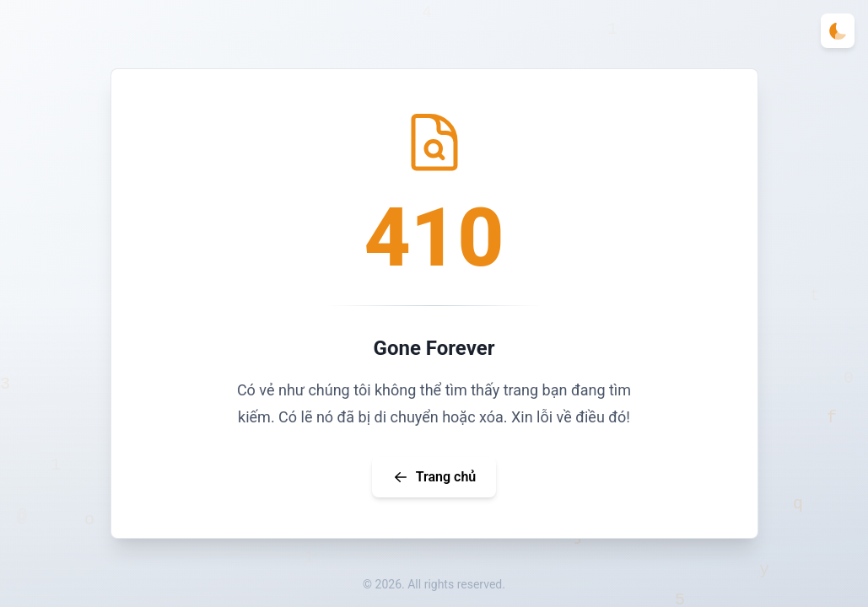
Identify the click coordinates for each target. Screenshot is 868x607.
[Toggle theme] (838, 31)
